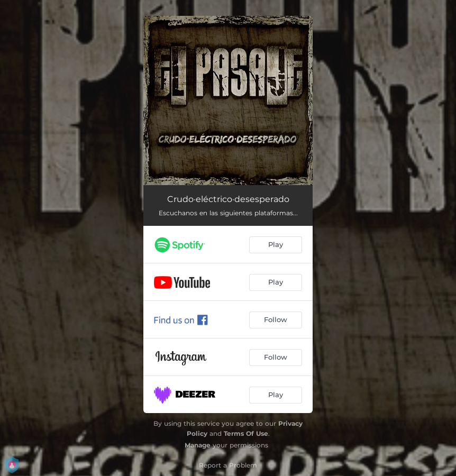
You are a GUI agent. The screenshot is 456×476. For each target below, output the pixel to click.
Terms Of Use (246, 433)
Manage (198, 445)
